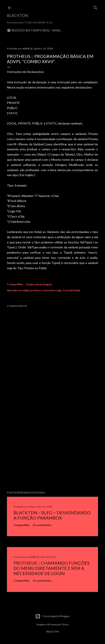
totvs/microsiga (52, 290)
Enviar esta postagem (39, 284)
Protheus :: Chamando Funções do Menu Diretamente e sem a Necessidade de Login (52, 568)
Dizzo (65, 624)
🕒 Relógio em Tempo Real (28, 30)
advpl (26, 290)
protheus (36, 290)
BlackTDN (17, 15)
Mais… (57, 30)
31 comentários (42, 581)
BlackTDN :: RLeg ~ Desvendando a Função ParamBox (52, 515)
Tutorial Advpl (71, 290)
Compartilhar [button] (15, 284)
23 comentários (42, 525)
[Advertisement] (52, 450)
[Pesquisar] (95, 7)
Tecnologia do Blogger (52, 616)
